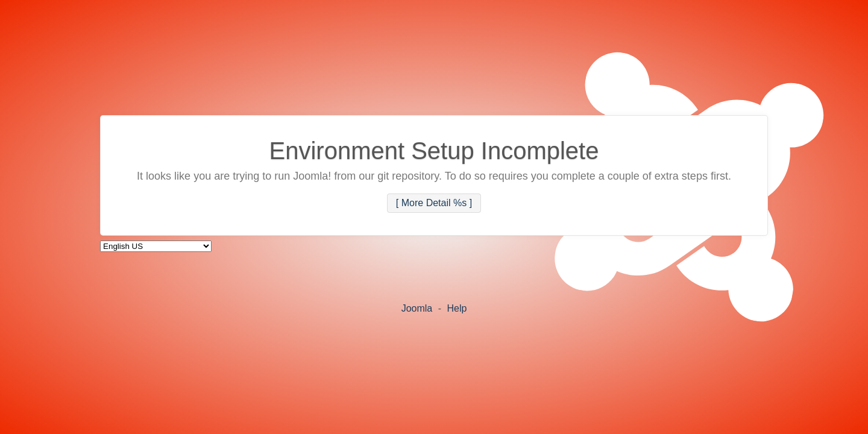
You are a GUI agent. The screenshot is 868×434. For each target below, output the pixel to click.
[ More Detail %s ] (434, 203)
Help (457, 308)
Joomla (417, 308)
